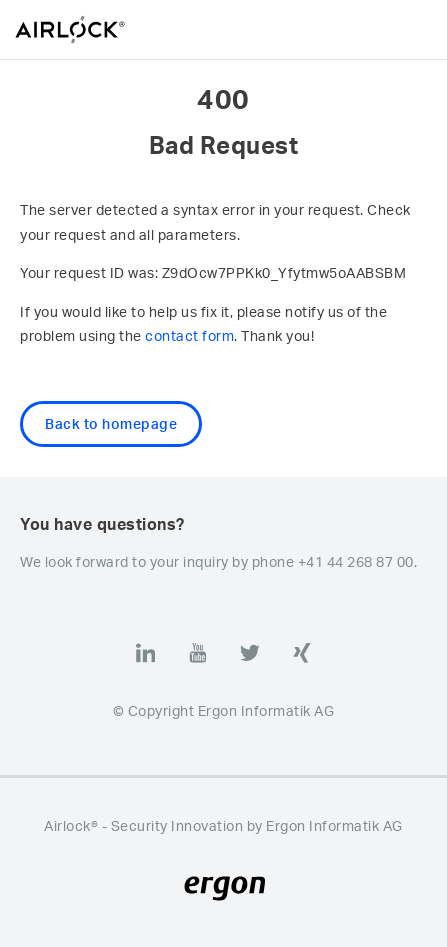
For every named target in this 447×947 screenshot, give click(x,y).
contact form (189, 335)
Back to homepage (111, 423)
